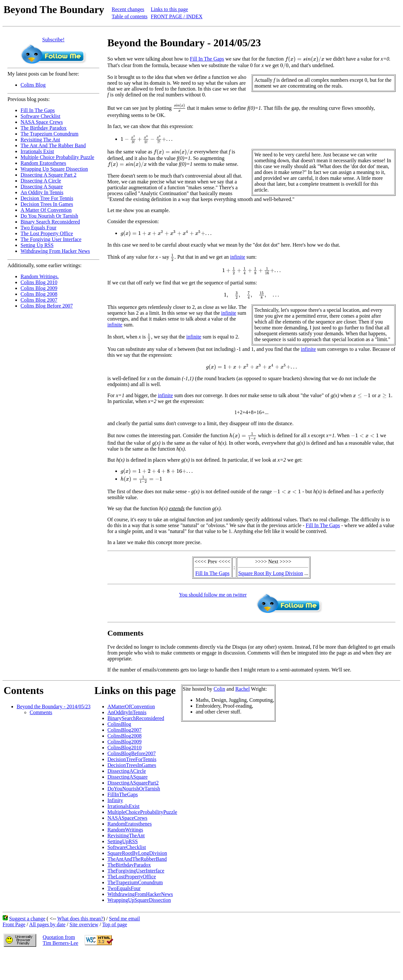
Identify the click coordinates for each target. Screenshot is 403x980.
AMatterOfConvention (131, 706)
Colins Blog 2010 (39, 282)
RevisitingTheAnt (126, 836)
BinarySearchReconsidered (136, 718)
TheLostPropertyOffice (132, 877)
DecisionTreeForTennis (132, 759)
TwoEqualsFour (124, 888)
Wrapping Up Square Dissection (54, 169)
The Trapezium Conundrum (50, 134)
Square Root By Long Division (271, 573)
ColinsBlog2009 (125, 742)
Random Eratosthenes (43, 163)
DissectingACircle (127, 771)
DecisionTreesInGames (132, 765)
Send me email (124, 919)
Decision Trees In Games (47, 204)
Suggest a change (27, 919)
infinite (237, 257)
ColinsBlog (119, 724)
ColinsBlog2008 (125, 736)
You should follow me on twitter (213, 595)
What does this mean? (80, 919)
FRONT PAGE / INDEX (177, 16)
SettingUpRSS (123, 841)
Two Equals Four (38, 228)
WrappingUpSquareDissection (139, 900)
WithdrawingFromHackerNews (140, 894)
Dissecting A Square (42, 187)
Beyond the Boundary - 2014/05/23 (54, 706)
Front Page (14, 924)
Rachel (242, 689)
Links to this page (169, 9)
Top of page (115, 924)
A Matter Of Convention (46, 210)
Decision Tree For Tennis (47, 198)
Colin (220, 689)
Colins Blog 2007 (39, 300)
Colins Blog (33, 85)
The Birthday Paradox (43, 128)
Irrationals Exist (37, 151)
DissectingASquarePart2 (133, 783)
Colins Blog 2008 (39, 294)
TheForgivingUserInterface (136, 871)
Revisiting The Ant (40, 140)
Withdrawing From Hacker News (55, 251)
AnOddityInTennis (127, 712)
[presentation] (305, 59)
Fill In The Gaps (38, 110)
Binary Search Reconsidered (50, 222)
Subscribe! (53, 40)
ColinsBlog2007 (125, 730)
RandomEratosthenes (130, 824)
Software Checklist (40, 116)
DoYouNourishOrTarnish (134, 789)
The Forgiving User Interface (51, 239)
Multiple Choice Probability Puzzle (57, 157)
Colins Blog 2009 (39, 288)
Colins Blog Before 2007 (47, 306)
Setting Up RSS (37, 245)
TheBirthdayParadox (129, 865)
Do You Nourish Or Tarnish (49, 216)
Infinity (115, 800)
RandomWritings (125, 830)
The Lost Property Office (47, 233)
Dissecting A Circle (41, 181)
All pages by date (47, 924)
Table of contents (130, 16)
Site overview (84, 924)
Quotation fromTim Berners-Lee (60, 940)
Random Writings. (40, 276)
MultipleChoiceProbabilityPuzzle (142, 812)
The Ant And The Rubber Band (53, 145)
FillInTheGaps (123, 794)
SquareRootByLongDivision (137, 853)
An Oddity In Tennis (42, 192)
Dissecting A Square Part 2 (49, 175)
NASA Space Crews (42, 122)
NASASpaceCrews (128, 818)
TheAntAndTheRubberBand (137, 859)
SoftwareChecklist (127, 847)
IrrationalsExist (124, 806)
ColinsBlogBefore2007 (132, 753)
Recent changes (128, 9)
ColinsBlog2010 (125, 748)
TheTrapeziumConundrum (135, 882)
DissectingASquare (128, 777)
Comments (41, 712)
